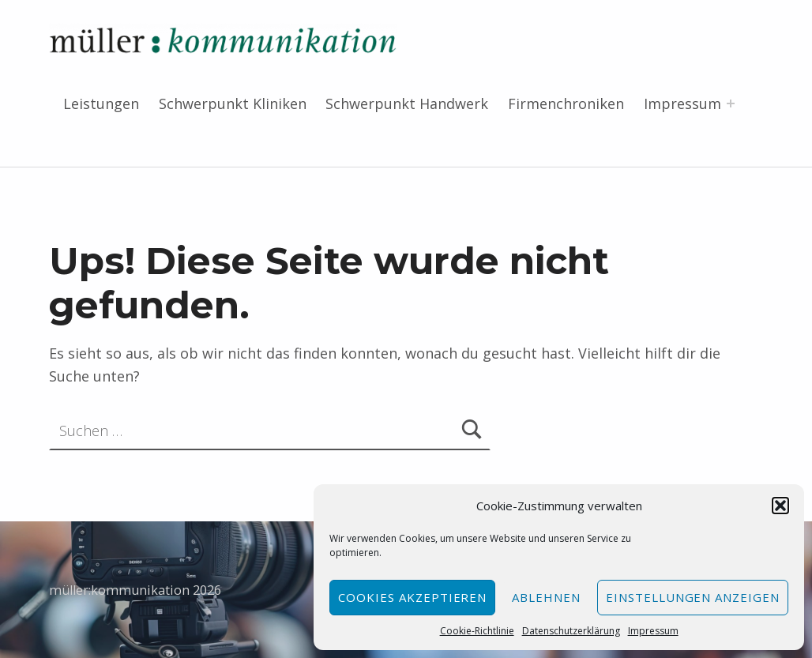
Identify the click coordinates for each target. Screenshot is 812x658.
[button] (780, 506)
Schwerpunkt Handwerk (407, 103)
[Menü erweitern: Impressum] (731, 103)
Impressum (653, 631)
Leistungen (101, 103)
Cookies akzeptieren (412, 597)
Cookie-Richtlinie (477, 631)
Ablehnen (546, 597)
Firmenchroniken (566, 103)
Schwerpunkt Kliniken (233, 103)
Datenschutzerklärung (571, 631)
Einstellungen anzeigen (693, 597)
